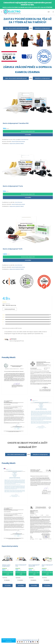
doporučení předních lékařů (17, 144)
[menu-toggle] (2, 12)
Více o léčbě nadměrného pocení (16, 455)
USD (49, 12)
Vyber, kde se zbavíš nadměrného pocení (16, 28)
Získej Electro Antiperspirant (42, 28)
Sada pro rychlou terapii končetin (6, 565)
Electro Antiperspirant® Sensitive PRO (34, 565)
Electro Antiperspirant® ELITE (47, 565)
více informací (25, 140)
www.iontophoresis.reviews (18, 142)
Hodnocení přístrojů (10, 309)
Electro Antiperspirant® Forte (21, 565)
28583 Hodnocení (6, 304)
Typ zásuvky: (5, 578)
